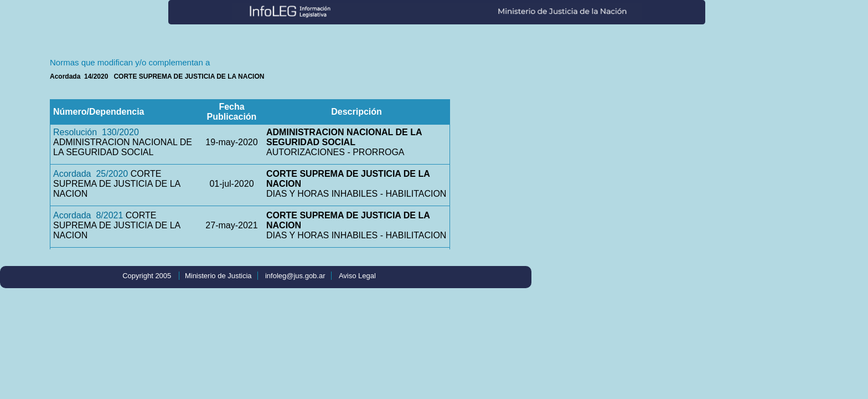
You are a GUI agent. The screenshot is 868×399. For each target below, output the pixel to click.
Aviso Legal (357, 276)
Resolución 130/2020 (96, 132)
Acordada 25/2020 (91, 174)
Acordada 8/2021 (88, 215)
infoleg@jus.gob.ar (295, 276)
